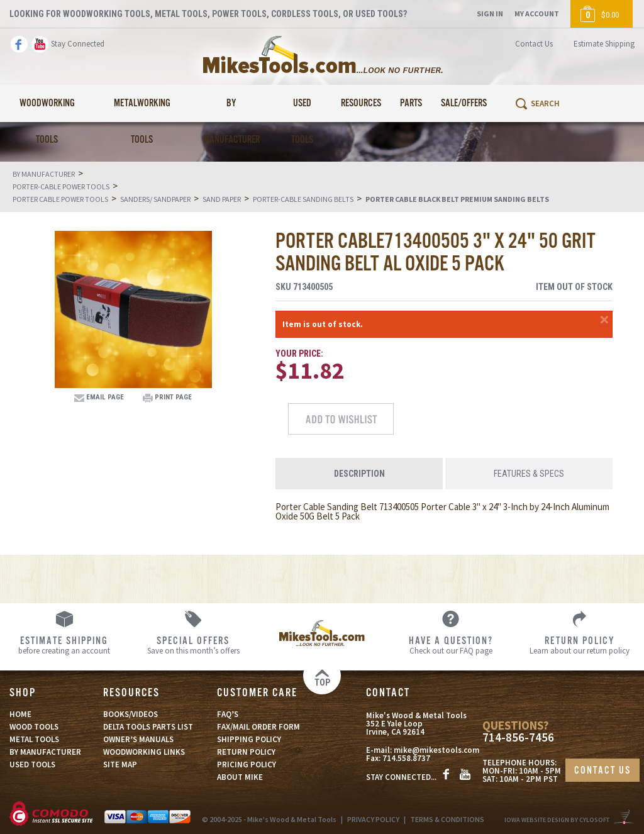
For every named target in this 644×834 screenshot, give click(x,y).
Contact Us (534, 44)
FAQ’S (228, 714)
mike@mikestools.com (436, 750)
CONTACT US (602, 771)
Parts (411, 103)
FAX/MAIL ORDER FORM (258, 727)
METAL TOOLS (34, 739)
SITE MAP (120, 764)
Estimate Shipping (604, 44)
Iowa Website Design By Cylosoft (557, 820)
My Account (537, 14)
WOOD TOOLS (34, 727)
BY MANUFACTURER (45, 752)
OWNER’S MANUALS (138, 739)
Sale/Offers (464, 103)
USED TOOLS (32, 764)
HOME (20, 714)
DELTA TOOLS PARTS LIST (148, 727)
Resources (361, 103)
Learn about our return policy (580, 645)
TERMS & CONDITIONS (447, 819)
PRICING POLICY (247, 764)
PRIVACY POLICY (373, 819)
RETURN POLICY (246, 752)
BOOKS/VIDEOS (130, 714)
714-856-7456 (518, 737)
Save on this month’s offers (193, 645)
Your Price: (299, 353)
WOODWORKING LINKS (144, 752)
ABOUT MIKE (240, 777)
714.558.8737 (406, 758)
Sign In (490, 14)
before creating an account (64, 645)
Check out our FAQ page (451, 645)
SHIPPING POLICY (249, 739)
